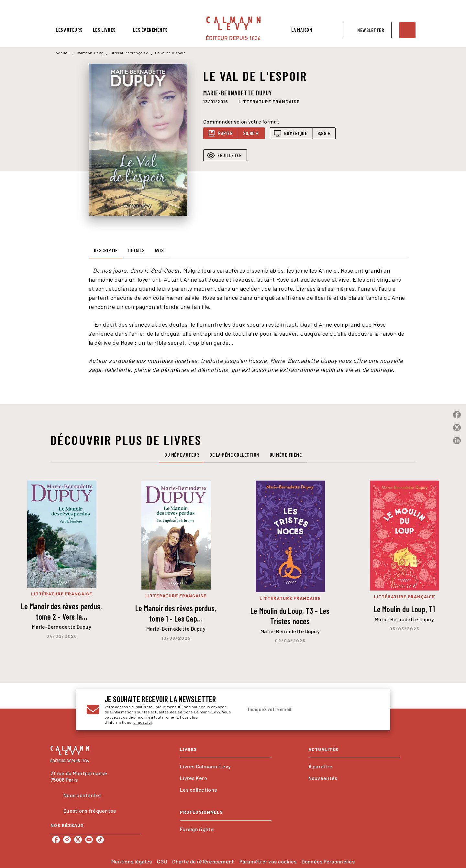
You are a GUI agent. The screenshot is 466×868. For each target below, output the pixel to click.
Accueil (63, 53)
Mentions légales (132, 861)
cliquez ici (143, 722)
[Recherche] (407, 30)
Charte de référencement (203, 861)
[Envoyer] (372, 710)
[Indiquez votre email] (303, 710)
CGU (162, 861)
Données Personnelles (328, 861)
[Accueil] (233, 28)
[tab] (69, 30)
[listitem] (56, 840)
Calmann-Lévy (90, 53)
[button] (367, 30)
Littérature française (129, 53)
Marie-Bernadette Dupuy (238, 93)
